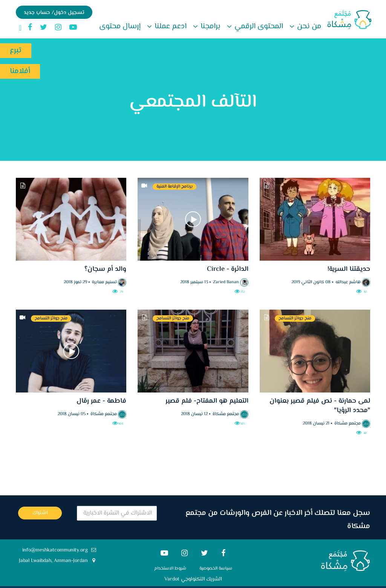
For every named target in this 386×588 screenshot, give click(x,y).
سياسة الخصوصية (216, 569)
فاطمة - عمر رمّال (101, 401)
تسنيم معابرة (104, 282)
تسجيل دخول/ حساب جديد (54, 13)
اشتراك (40, 513)
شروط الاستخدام (170, 569)
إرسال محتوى (120, 27)
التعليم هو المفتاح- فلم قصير (207, 401)
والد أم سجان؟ (105, 269)
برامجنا (210, 27)
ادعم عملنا (170, 27)
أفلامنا (20, 71)
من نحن (308, 27)
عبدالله (342, 282)
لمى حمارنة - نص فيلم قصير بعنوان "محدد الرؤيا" (320, 406)
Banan (233, 282)
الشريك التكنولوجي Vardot (193, 579)
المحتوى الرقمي (258, 27)
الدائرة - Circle (227, 269)
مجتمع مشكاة (348, 424)
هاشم (355, 282)
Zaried (219, 282)
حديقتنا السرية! (349, 269)
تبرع (16, 51)
